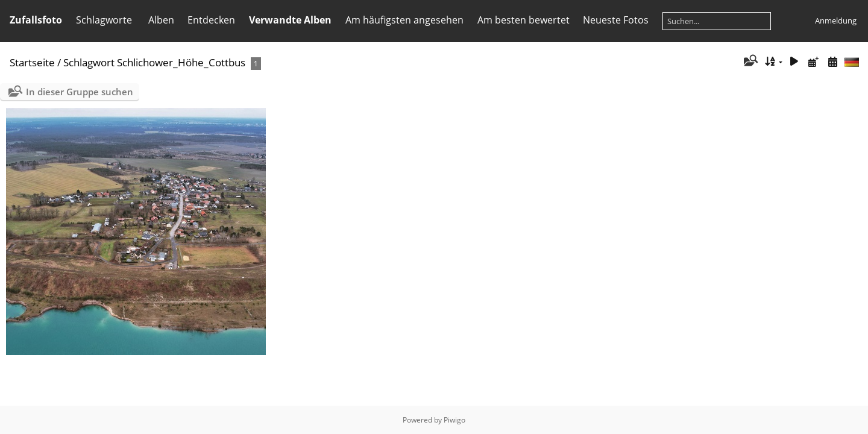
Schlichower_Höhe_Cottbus (181, 62)
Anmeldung (836, 20)
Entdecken (211, 20)
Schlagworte (104, 20)
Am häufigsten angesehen (404, 20)
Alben (161, 20)
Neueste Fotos (616, 20)
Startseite (32, 62)
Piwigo (454, 420)
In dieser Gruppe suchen (80, 92)
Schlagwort (89, 62)
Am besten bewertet (524, 20)
